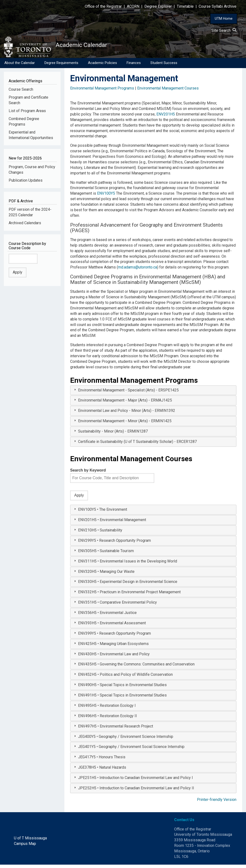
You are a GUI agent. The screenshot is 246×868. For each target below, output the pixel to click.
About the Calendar (20, 66)
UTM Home (224, 19)
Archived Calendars (25, 226)
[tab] (153, 393)
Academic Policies (102, 66)
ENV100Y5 (106, 197)
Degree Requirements (61, 66)
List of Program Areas (27, 114)
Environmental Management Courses (168, 92)
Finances (134, 66)
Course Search (21, 93)
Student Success (164, 66)
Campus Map (25, 847)
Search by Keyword (88, 474)
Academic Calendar (93, 47)
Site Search (224, 30)
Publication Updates (26, 184)
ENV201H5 (166, 118)
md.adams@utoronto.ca (138, 271)
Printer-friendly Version (217, 803)
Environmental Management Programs (102, 92)
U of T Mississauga (30, 841)
